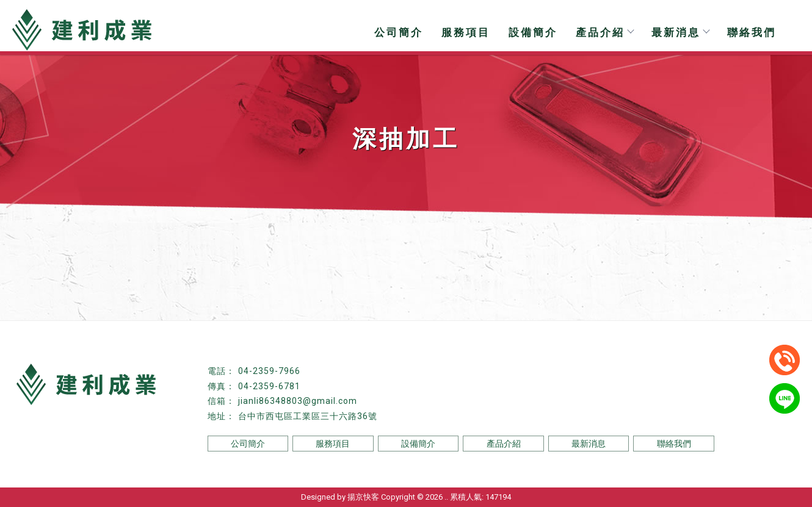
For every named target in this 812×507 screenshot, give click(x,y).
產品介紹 (604, 32)
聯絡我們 (752, 32)
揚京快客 (363, 497)
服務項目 (466, 32)
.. (446, 497)
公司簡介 (399, 32)
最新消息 (680, 32)
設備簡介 (533, 32)
